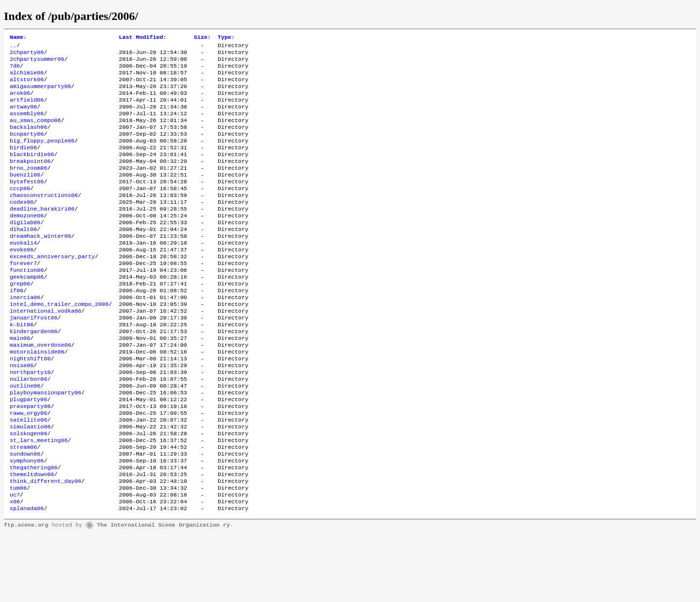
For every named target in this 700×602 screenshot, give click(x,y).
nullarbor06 (28, 428)
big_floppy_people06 (42, 156)
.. (13, 47)
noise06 (22, 413)
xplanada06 (27, 576)
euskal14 (23, 273)
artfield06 (27, 109)
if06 (17, 327)
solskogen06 (28, 491)
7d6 (15, 71)
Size (202, 38)
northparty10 (30, 421)
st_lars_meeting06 (39, 498)
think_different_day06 (45, 545)
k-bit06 (22, 366)
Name (18, 38)
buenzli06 (25, 195)
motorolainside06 (37, 397)
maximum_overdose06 (40, 390)
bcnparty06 (27, 148)
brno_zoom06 (28, 187)
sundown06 (25, 514)
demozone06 (27, 242)
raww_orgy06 (28, 467)
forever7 (23, 296)
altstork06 (27, 86)
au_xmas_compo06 (35, 133)
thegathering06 (34, 530)
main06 (20, 382)
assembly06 (27, 125)
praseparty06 (30, 460)
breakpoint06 (30, 179)
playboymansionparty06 (45, 444)
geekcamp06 (27, 312)
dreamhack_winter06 (40, 265)
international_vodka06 (45, 351)
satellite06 (28, 475)
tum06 (18, 553)
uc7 (15, 561)
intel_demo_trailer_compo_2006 (59, 343)
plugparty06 (28, 452)
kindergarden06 (34, 374)
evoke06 (22, 281)
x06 (15, 568)
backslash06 (28, 141)
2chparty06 (27, 55)
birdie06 (23, 164)
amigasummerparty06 (40, 94)
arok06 (20, 102)
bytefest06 (27, 203)
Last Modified (142, 38)
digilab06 (25, 249)
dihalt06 (23, 257)
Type (226, 38)
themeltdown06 (32, 537)
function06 (27, 304)
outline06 (25, 436)
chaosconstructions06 (44, 218)
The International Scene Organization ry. (165, 593)
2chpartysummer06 (37, 63)
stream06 (23, 506)
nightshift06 (30, 405)
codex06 (22, 226)
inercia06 (25, 335)
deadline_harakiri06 (42, 234)
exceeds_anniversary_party (52, 288)
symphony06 (27, 522)
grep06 (20, 319)
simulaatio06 (30, 483)
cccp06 (20, 211)
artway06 (23, 117)
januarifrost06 (34, 358)
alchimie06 (27, 78)
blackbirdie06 (32, 172)
